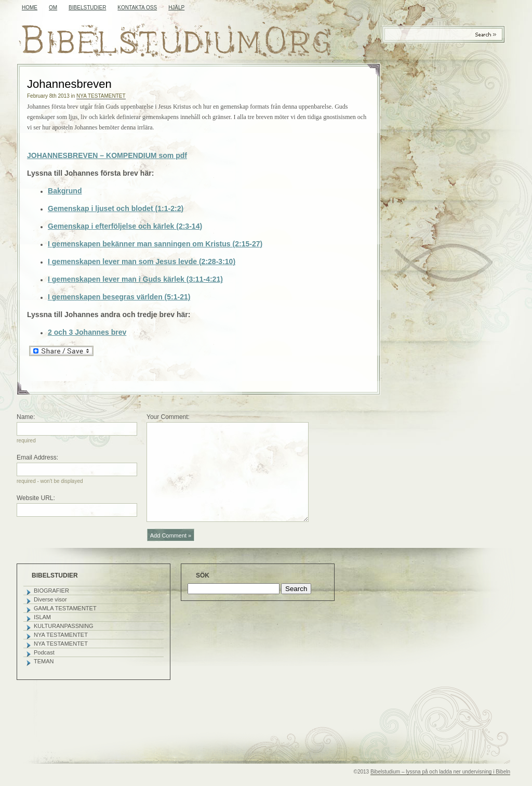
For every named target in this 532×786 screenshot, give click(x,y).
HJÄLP (176, 8)
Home (30, 8)
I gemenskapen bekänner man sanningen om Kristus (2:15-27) (155, 244)
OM (53, 8)
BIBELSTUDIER (87, 8)
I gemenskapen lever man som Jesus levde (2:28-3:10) (142, 261)
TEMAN (44, 661)
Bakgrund (65, 191)
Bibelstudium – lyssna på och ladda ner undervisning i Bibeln (440, 772)
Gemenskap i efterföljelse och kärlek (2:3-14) (125, 226)
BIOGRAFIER (51, 591)
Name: (26, 417)
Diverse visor (50, 599)
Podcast (44, 652)
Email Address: (37, 457)
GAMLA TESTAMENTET (65, 608)
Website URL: (36, 498)
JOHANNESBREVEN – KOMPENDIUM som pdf (107, 155)
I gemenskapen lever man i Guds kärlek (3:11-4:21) (135, 279)
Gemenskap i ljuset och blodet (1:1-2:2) (116, 208)
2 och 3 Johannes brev (87, 332)
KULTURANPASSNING (64, 626)
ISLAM (42, 617)
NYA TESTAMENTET (101, 96)
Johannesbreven (69, 84)
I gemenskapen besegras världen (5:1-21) (119, 297)
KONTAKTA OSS (137, 8)
